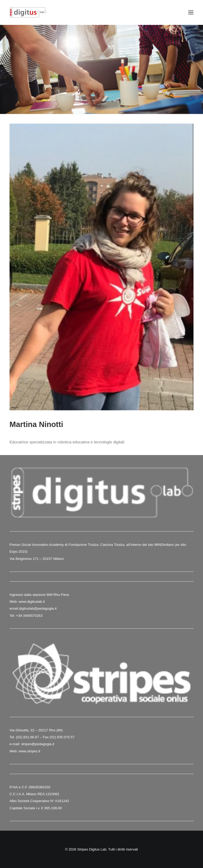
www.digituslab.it (31, 602)
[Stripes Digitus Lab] (28, 12)
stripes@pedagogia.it (38, 744)
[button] (191, 12)
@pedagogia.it (45, 608)
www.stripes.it (29, 751)
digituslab (26, 608)
